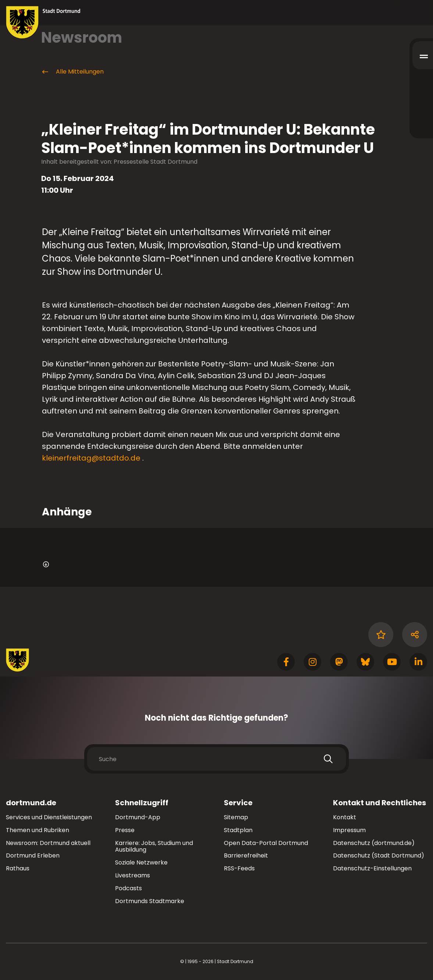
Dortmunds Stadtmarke (150, 901)
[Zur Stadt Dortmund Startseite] (43, 22)
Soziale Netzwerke (141, 862)
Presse (125, 830)
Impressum (349, 830)
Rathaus (18, 868)
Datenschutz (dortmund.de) (374, 843)
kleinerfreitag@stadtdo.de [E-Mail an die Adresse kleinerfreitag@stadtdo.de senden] (91, 458)
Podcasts (128, 888)
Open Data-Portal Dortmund (266, 843)
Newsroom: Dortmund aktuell (48, 843)
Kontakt (345, 817)
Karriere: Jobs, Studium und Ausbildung (154, 846)
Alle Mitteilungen (72, 72)
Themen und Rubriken (37, 830)
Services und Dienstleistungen (49, 817)
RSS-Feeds (239, 868)
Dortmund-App (138, 817)
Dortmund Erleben (33, 855)
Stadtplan (238, 830)
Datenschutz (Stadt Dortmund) (379, 855)
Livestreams (133, 875)
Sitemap (236, 817)
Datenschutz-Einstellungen (372, 869)
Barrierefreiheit (246, 855)
